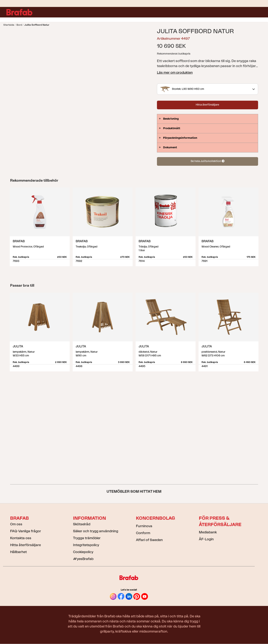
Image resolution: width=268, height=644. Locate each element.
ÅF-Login (206, 539)
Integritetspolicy (86, 545)
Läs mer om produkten (175, 73)
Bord (19, 25)
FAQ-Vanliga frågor (26, 531)
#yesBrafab (83, 559)
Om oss (16, 524)
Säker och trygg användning (96, 531)
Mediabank (208, 532)
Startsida (9, 25)
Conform (143, 533)
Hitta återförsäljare (207, 105)
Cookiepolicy (83, 552)
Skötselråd (82, 524)
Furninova (144, 526)
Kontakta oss (21, 538)
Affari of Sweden (149, 540)
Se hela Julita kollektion (208, 161)
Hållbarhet (18, 552)
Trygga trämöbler (87, 538)
